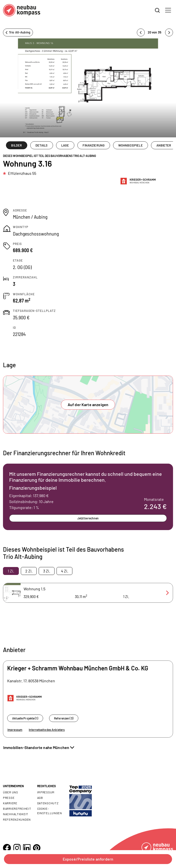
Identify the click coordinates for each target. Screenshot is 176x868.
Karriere (10, 803)
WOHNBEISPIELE (131, 145)
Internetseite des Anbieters (47, 730)
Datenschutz (48, 803)
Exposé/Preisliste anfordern (88, 859)
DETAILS (42, 145)
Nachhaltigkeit (16, 814)
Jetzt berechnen (88, 518)
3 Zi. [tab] (47, 571)
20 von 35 (155, 32)
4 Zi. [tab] (65, 571)
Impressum (15, 730)
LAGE (65, 145)
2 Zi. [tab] (29, 571)
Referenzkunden (17, 819)
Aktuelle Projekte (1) (25, 718)
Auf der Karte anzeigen (88, 404)
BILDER (16, 145)
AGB (40, 798)
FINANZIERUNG (94, 145)
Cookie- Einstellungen (50, 811)
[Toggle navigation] (168, 10)
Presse (9, 798)
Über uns (11, 792)
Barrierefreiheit (17, 808)
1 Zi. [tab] (11, 571)
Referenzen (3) (64, 718)
